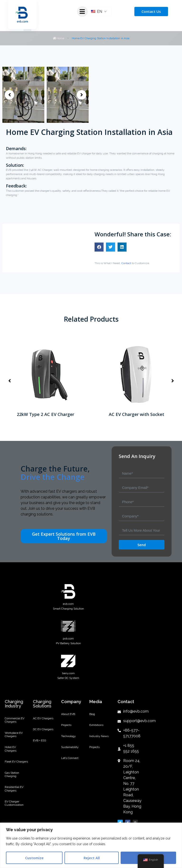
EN (97, 12)
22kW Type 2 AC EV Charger (45, 414)
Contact (126, 263)
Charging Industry (14, 704)
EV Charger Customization (14, 803)
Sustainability (70, 747)
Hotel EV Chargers (11, 749)
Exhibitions (96, 725)
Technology (68, 736)
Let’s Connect (70, 758)
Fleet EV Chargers (16, 762)
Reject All (92, 858)
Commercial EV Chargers (15, 720)
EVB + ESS (39, 740)
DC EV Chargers (43, 729)
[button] (9, 95)
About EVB (68, 714)
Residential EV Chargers (14, 789)
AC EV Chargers (43, 718)
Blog (92, 714)
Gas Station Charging (12, 774)
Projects (66, 725)
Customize (34, 858)
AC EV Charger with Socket (136, 414)
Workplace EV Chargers (14, 734)
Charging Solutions (42, 704)
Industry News (99, 736)
